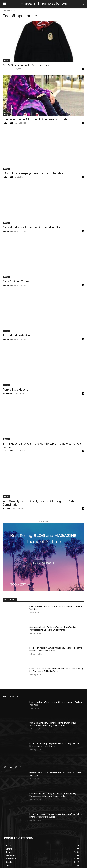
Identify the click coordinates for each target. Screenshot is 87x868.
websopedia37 (8, 393)
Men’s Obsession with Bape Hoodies (26, 65)
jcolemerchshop (9, 231)
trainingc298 (8, 123)
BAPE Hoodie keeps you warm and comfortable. (33, 173)
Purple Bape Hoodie (15, 390)
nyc (4, 69)
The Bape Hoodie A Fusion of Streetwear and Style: (36, 119)
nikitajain (7, 508)
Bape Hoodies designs (17, 336)
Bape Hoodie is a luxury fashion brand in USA (31, 227)
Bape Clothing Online (16, 281)
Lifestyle (6, 61)
